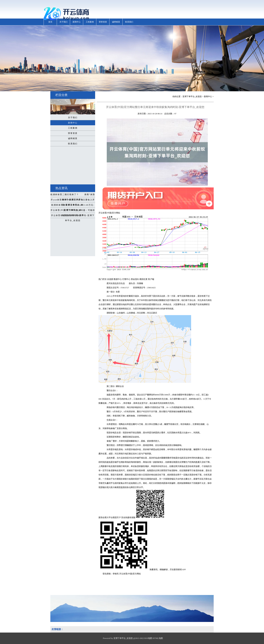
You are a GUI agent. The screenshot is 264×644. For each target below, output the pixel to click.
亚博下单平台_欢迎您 (192, 96)
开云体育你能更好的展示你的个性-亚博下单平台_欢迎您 (73, 216)
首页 (50, 22)
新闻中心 (77, 22)
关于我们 (63, 22)
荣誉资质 (103, 22)
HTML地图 (158, 638)
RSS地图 (148, 638)
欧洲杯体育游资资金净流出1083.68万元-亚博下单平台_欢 (73, 206)
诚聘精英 (116, 22)
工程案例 (90, 22)
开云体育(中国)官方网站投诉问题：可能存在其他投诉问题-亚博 (73, 211)
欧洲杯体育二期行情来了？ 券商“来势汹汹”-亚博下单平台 (73, 195)
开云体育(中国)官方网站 (155, 201)
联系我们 (129, 22)
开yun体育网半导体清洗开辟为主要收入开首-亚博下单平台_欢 (73, 200)
